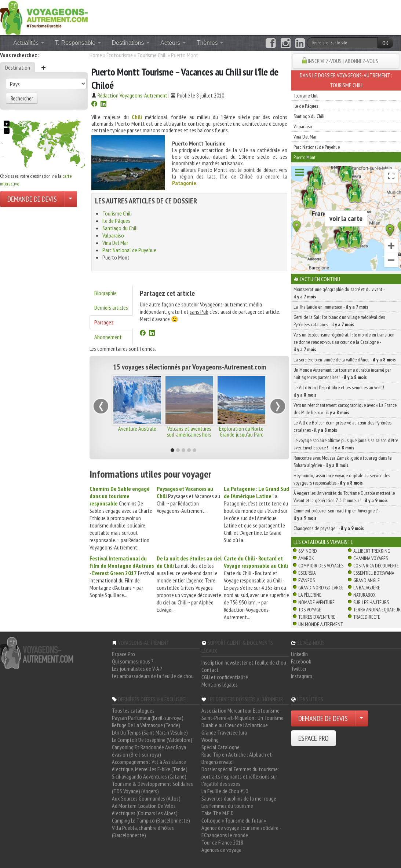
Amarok (306, 558)
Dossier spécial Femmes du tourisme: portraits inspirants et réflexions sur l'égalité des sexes (240, 776)
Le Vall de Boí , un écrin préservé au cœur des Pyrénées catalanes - (342, 426)
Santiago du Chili (120, 228)
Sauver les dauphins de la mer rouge (239, 798)
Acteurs (173, 43)
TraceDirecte (367, 617)
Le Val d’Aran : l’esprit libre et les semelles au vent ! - (340, 391)
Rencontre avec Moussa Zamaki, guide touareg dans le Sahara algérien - (342, 461)
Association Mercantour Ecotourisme (240, 710)
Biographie (105, 293)
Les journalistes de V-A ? (137, 669)
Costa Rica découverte (376, 566)
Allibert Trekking (372, 551)
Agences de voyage (221, 850)
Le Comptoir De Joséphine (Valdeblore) (152, 740)
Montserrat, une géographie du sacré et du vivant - (339, 293)
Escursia (307, 573)
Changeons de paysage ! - (329, 528)
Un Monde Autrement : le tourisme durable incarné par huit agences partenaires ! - (342, 374)
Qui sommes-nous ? (133, 661)
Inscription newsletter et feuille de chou (244, 662)
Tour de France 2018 (222, 842)
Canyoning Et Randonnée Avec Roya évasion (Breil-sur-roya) (149, 751)
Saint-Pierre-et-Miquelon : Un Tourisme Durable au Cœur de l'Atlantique (243, 721)
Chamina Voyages (371, 558)
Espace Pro (123, 654)
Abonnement (108, 337)
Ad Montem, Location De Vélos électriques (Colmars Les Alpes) (145, 809)
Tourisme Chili (152, 55)
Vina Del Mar (115, 243)
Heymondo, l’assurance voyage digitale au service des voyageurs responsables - (342, 479)
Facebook (301, 661)
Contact (210, 670)
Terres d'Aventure (317, 617)
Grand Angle (367, 580)
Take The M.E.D (218, 813)
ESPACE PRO (313, 738)
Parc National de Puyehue (129, 250)
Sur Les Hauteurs (371, 602)
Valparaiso (113, 235)
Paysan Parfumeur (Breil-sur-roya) (148, 718)
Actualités (29, 43)
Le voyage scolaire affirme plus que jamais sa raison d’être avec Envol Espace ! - (346, 444)
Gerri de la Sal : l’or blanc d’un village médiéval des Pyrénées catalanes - (339, 321)
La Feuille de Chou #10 (225, 791)
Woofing (210, 740)
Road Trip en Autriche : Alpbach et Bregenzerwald (237, 758)
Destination (18, 67)
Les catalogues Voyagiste (323, 542)
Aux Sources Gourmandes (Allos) (146, 798)
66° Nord (308, 551)
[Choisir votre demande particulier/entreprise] (70, 199)
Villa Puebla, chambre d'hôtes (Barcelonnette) (143, 831)
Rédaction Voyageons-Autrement (132, 95)
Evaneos (307, 580)
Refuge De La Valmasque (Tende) (146, 725)
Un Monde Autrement (320, 624)
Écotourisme (120, 55)
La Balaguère (367, 588)
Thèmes (210, 43)
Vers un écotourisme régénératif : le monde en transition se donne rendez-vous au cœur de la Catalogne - (344, 342)
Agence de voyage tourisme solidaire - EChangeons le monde (241, 831)
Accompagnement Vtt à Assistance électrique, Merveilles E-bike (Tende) (150, 765)
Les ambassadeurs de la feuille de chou (153, 676)
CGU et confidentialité (225, 677)
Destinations (131, 43)
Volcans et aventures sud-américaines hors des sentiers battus (189, 434)
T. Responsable (78, 43)
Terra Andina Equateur (377, 610)
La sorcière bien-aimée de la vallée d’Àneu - (345, 360)
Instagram (302, 676)
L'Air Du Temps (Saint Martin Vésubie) (150, 732)
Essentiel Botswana (374, 573)
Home (96, 55)
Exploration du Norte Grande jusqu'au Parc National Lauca (241, 434)
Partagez (104, 322)
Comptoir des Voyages (321, 566)
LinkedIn (299, 654)
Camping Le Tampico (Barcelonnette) (151, 820)
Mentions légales (220, 684)
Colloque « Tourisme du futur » (234, 820)
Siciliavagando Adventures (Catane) (149, 776)
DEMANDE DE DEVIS (32, 199)
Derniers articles (111, 308)
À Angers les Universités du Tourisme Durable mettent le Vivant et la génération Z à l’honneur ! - (344, 497)
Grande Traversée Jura (224, 732)
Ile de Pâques (116, 221)
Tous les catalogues (133, 710)
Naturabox (364, 595)
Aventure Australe (137, 429)
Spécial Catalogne (220, 747)
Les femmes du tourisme (227, 806)
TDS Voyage (310, 610)
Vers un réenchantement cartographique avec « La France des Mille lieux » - (345, 409)
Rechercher (22, 98)
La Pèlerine (310, 595)
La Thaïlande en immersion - (331, 307)
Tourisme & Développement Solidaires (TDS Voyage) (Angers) (152, 787)
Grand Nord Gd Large (321, 588)
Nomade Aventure (316, 602)
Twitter (299, 669)
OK (385, 43)
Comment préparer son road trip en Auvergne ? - (337, 514)
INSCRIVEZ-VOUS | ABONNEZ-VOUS (343, 61)
